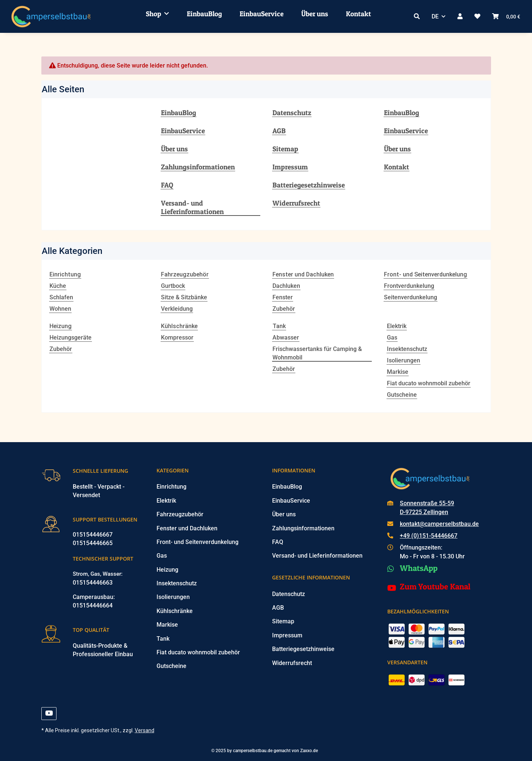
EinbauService (262, 14)
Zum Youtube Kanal (435, 586)
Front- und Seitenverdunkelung (198, 542)
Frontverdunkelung (409, 286)
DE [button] (435, 16)
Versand (145, 730)
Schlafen (61, 297)
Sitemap (285, 149)
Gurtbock (173, 286)
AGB (279, 131)
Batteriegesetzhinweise (309, 185)
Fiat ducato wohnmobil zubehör (429, 383)
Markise (398, 372)
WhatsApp (419, 568)
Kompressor (177, 338)
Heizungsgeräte (71, 338)
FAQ (167, 185)
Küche (58, 286)
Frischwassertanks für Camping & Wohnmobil (317, 353)
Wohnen (60, 309)
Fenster (283, 297)
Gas (392, 338)
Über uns (315, 14)
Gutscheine (402, 395)
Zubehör (284, 309)
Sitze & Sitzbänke (184, 297)
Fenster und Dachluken (187, 528)
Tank (163, 639)
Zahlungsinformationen (198, 167)
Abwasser (286, 338)
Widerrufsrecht (296, 203)
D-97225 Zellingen (424, 512)
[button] (417, 16)
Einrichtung (171, 487)
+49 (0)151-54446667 (429, 536)
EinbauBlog (204, 14)
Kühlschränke (175, 611)
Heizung (167, 570)
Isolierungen (404, 360)
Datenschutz (292, 113)
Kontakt (358, 14)
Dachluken (286, 286)
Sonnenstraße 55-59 (427, 503)
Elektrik (397, 326)
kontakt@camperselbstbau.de (439, 524)
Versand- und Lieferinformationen (192, 207)
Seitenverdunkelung (411, 297)
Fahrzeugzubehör (180, 514)
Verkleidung (177, 309)
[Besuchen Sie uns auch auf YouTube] (49, 714)
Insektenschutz (407, 349)
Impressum (290, 167)
